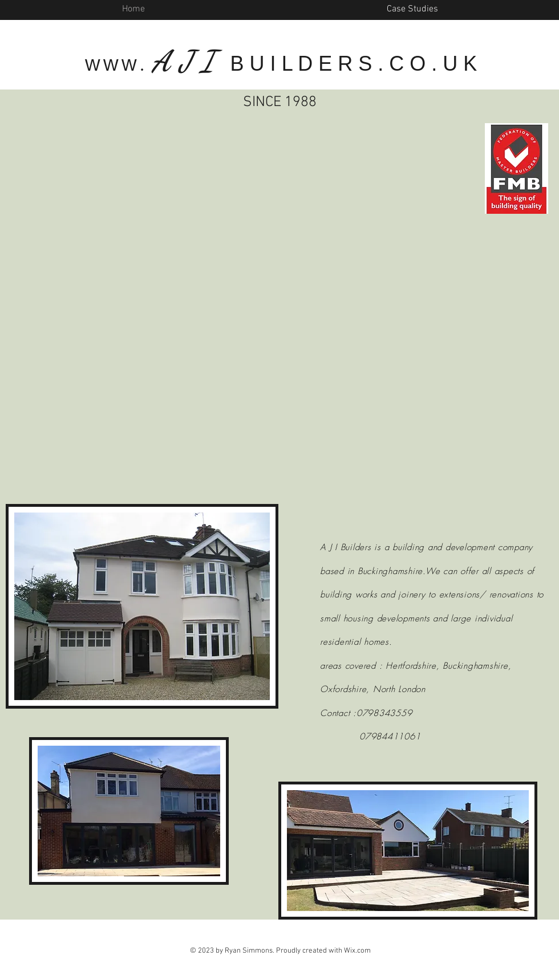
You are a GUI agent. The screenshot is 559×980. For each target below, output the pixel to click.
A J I (187, 61)
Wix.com (357, 951)
